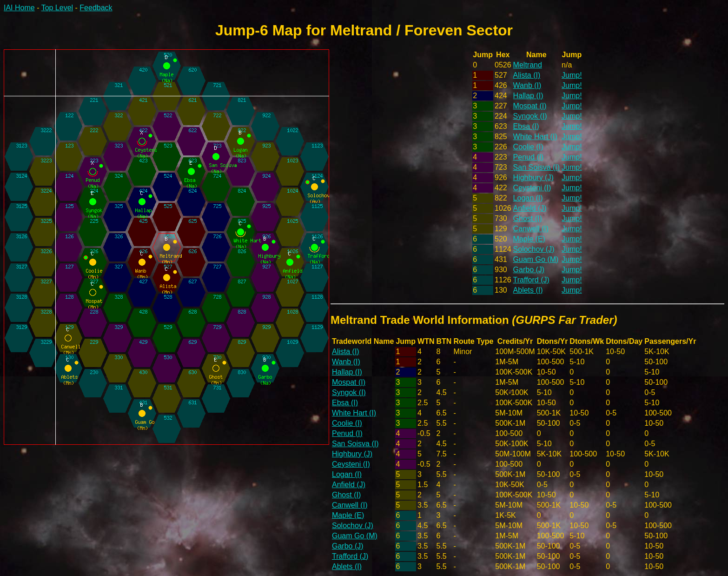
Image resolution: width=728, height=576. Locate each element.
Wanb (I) (527, 85)
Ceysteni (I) (532, 188)
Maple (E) (529, 239)
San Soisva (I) (536, 167)
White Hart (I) (535, 137)
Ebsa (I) (526, 126)
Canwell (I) (531, 229)
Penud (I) (529, 157)
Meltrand (528, 65)
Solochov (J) (534, 249)
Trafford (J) (531, 280)
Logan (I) (528, 198)
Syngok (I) (530, 116)
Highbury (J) (533, 177)
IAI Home (19, 8)
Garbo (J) (529, 270)
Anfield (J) (530, 208)
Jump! (572, 75)
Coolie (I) (528, 147)
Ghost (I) (528, 218)
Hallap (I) (528, 96)
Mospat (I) (530, 106)
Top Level (57, 8)
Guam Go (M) (536, 259)
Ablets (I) (528, 290)
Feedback (96, 8)
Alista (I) (527, 75)
